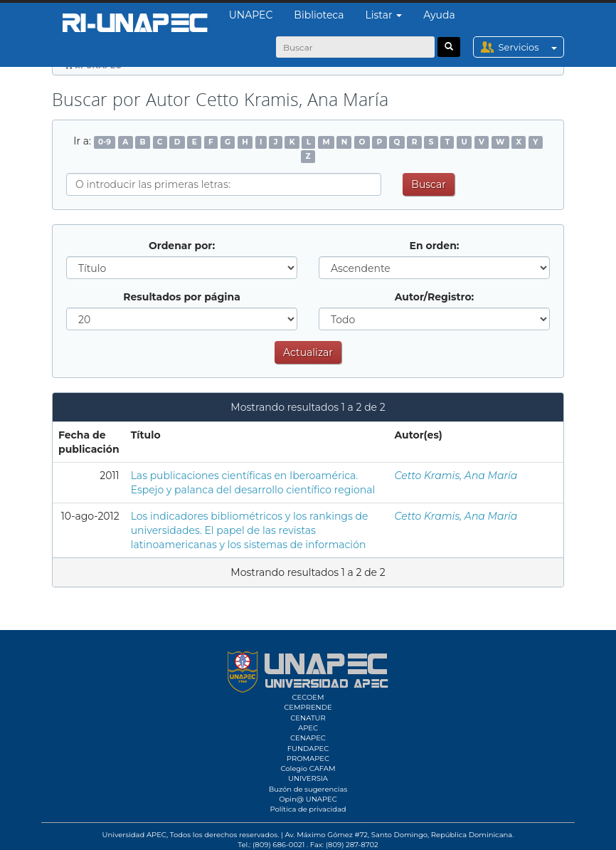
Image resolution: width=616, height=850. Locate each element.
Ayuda (439, 15)
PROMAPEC (308, 759)
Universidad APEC (134, 835)
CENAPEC (308, 738)
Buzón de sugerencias (308, 789)
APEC (308, 728)
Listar (384, 15)
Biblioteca (319, 15)
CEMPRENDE (308, 707)
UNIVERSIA (308, 778)
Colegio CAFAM (308, 768)
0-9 (105, 142)
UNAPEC (251, 15)
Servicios (531, 47)
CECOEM (308, 697)
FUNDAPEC (308, 749)
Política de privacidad (308, 809)
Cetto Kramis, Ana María (456, 476)
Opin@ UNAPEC (308, 799)
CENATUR (308, 718)
